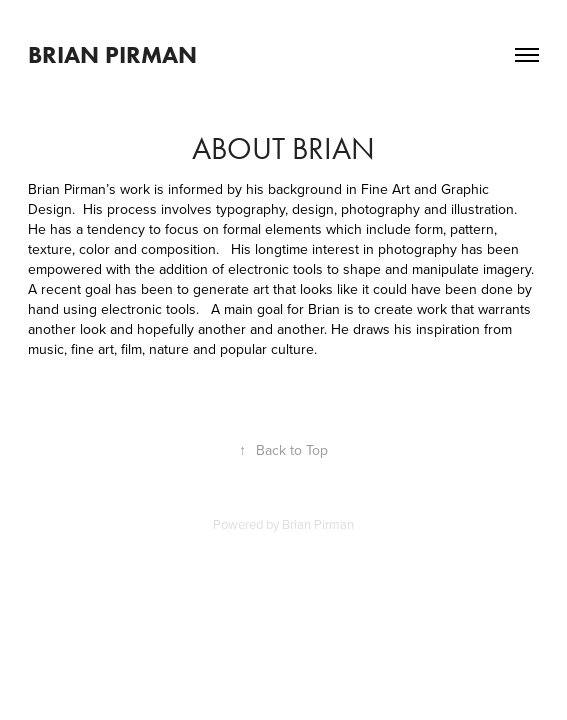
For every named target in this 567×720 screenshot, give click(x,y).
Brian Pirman (112, 54)
